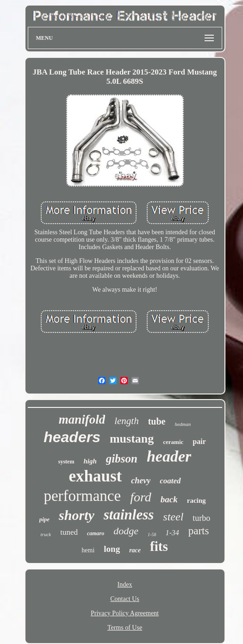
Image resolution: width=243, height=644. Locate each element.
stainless (129, 515)
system (66, 462)
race (135, 550)
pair (199, 441)
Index (125, 585)
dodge (126, 531)
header (169, 456)
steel (173, 517)
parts (199, 531)
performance (82, 496)
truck (46, 534)
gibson (122, 459)
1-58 (152, 535)
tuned (69, 532)
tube (157, 421)
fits (159, 546)
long (112, 549)
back (169, 499)
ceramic (173, 442)
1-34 (172, 533)
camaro (96, 533)
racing (196, 500)
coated (170, 481)
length (127, 421)
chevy (141, 481)
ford (141, 497)
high (90, 461)
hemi (88, 550)
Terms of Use (125, 628)
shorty (77, 515)
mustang (132, 439)
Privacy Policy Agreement (125, 613)
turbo (201, 518)
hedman (183, 424)
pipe (44, 519)
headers (72, 437)
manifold (82, 419)
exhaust (95, 476)
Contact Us (125, 599)
